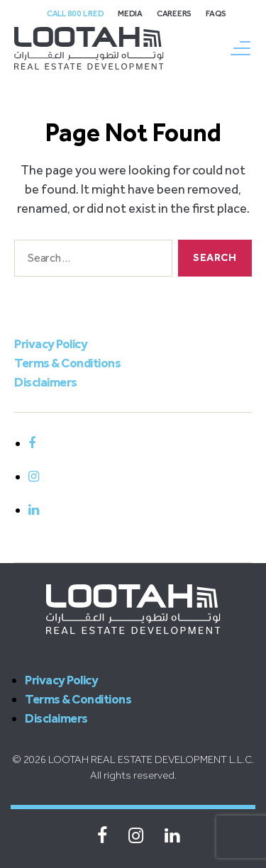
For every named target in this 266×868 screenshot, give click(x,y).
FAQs (216, 13)
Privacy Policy (51, 344)
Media (130, 13)
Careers (174, 13)
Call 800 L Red (75, 13)
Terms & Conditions (67, 363)
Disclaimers (46, 382)
